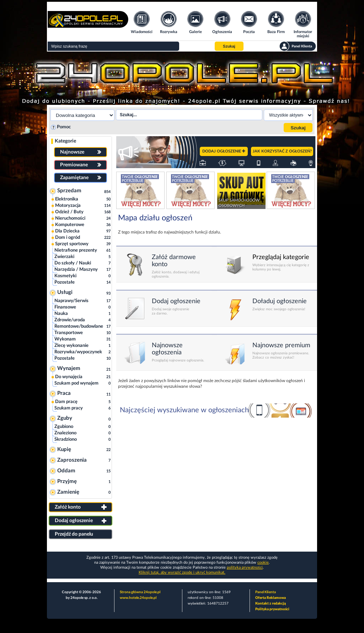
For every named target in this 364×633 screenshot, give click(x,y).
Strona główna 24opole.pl (140, 592)
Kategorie (65, 141)
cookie (263, 562)
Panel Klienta (266, 592)
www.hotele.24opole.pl (138, 598)
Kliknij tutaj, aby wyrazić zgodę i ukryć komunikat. (182, 572)
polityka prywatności (245, 567)
